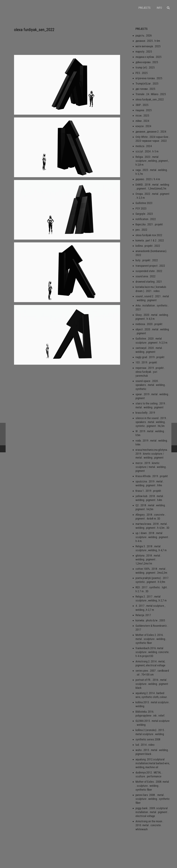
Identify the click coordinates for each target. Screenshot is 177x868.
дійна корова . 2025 (147, 62)
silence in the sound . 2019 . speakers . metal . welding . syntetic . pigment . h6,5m (151, 422)
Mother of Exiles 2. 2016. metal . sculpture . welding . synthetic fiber (151, 639)
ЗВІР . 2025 (142, 105)
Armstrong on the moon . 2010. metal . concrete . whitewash (149, 825)
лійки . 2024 (142, 121)
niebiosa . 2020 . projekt (149, 324)
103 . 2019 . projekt (146, 362)
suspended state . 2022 (149, 271)
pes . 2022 (141, 230)
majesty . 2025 (144, 52)
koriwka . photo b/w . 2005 (150, 620)
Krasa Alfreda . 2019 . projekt (152, 476)
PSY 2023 (141, 208)
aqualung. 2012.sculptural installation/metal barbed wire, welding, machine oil (153, 763)
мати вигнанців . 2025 (148, 46)
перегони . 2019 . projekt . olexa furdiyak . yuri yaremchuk (150, 372)
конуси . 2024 (143, 126)
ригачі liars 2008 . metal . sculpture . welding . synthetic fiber (153, 799)
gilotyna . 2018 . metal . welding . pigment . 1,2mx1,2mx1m (148, 559)
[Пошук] (168, 8)
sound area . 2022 (145, 276)
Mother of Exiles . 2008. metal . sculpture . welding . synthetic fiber (152, 786)
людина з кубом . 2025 (148, 57)
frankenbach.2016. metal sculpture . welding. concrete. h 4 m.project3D (152, 652)
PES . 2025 (142, 73)
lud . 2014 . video (145, 745)
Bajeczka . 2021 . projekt (149, 224)
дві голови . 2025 (145, 89)
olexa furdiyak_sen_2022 (150, 99)
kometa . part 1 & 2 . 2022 (150, 240)
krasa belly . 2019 (145, 413)
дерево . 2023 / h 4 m (148, 179)
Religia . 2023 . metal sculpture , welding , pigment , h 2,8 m (152, 161)
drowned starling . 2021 (149, 282)
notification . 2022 (146, 219)
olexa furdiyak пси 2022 (149, 235)
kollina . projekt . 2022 (148, 246)
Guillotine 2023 (144, 203)
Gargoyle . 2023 (144, 214)
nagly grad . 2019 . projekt (150, 357)
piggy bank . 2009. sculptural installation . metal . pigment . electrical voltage (152, 812)
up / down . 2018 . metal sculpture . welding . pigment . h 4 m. (152, 537)
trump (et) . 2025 (145, 67)
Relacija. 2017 (143, 615)
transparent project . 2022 (150, 266)
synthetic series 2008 (148, 739)
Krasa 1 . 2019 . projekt (148, 491)
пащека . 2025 (144, 110)
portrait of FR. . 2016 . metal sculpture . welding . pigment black (152, 684)
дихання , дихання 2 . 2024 (151, 132)
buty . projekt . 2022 (147, 260)
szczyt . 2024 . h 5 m (147, 151)
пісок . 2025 (142, 115)
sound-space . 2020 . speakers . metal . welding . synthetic (151, 385)
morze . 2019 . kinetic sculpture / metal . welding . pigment (151, 467)
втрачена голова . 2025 (149, 78)
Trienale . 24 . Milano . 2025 (151, 94)
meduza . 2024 (144, 146)
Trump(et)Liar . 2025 (147, 84)
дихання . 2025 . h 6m (148, 41)
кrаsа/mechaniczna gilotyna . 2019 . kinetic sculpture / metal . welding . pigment (152, 454)
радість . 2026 (144, 35)
